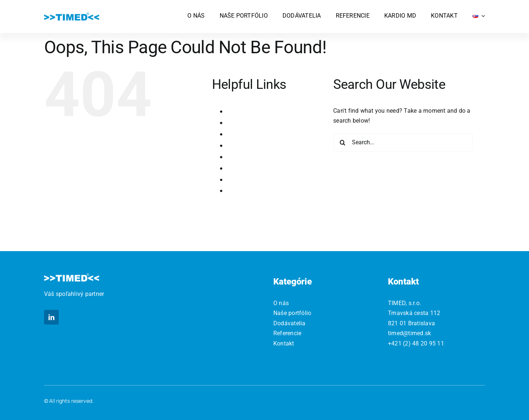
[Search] (342, 142)
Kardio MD (242, 134)
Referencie (243, 179)
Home (236, 122)
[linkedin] (51, 317)
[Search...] (403, 142)
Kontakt (238, 145)
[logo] (72, 15)
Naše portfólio (248, 157)
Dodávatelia (245, 111)
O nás (235, 168)
